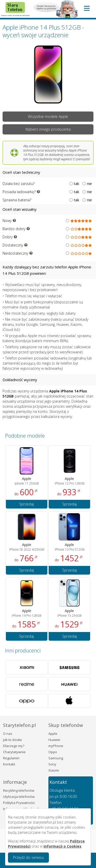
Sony (52, 764)
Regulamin (11, 758)
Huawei (54, 740)
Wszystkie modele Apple (48, 116)
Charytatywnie (14, 752)
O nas (8, 734)
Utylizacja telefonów (19, 797)
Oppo (53, 752)
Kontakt (9, 764)
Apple (53, 734)
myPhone (56, 746)
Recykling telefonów (19, 790)
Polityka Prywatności (19, 803)
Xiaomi (54, 770)
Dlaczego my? (14, 746)
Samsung (56, 758)
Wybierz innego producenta (48, 129)
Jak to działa (12, 740)
